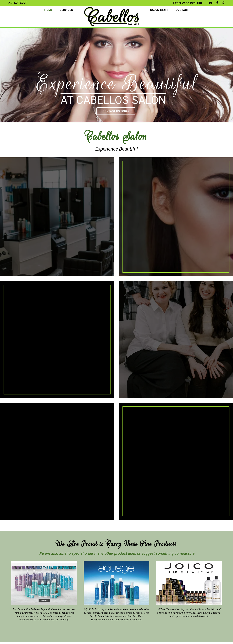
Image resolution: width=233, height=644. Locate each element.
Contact (183, 10)
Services (66, 10)
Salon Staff (160, 10)
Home (48, 10)
